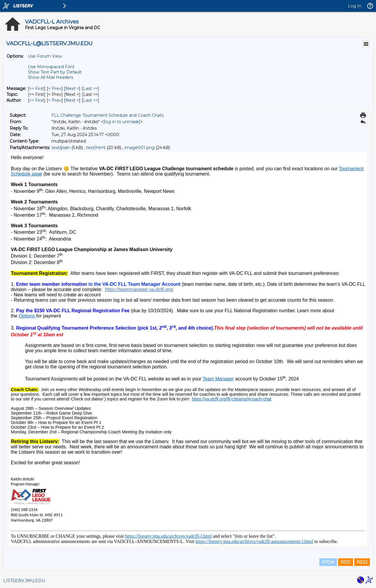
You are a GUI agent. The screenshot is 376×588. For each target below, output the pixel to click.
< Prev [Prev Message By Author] (55, 100)
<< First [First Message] (37, 88)
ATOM (328, 562)
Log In (355, 6)
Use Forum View (45, 56)
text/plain (61, 148)
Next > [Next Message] (72, 88)
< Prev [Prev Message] (55, 88)
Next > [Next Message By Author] (72, 100)
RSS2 (362, 562)
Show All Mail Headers (51, 77)
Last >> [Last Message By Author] (90, 100)
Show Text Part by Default (55, 72)
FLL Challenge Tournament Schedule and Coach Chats (108, 115)
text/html (96, 148)
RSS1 (346, 562)
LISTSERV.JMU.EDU (24, 581)
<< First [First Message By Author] (37, 100)
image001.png (140, 148)
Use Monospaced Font (51, 67)
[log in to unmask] (122, 122)
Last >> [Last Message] (90, 88)
